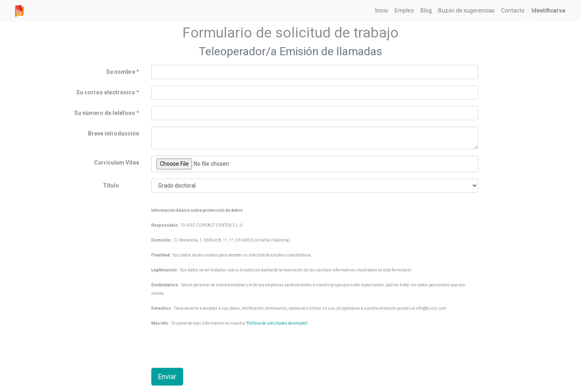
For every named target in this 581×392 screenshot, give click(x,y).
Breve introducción (114, 133)
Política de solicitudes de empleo (277, 323)
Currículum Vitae (117, 163)
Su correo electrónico (106, 92)
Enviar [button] (167, 377)
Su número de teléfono (105, 113)
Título (111, 186)
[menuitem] (382, 11)
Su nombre (121, 72)
